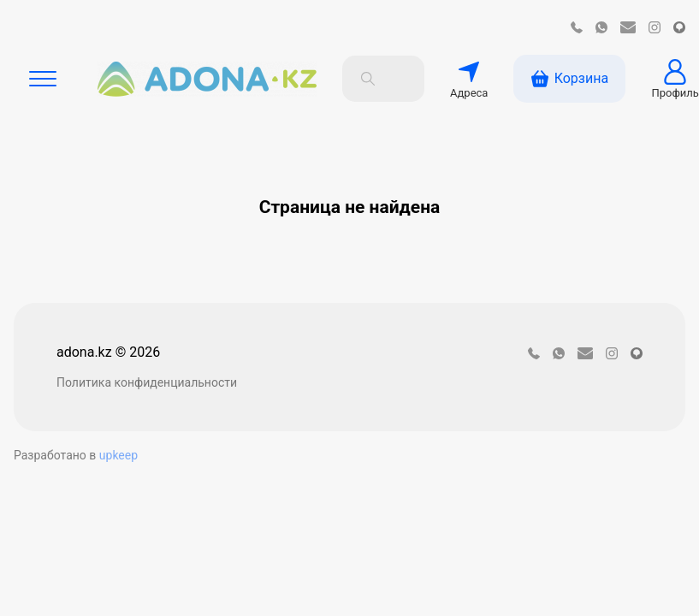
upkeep (118, 455)
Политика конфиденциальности (147, 382)
